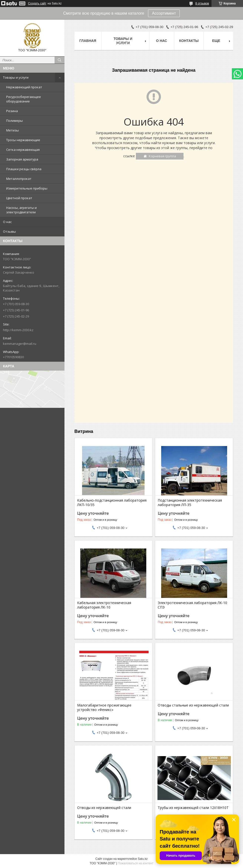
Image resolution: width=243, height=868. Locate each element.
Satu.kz (143, 859)
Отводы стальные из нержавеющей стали (193, 705)
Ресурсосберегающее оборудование (24, 99)
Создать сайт (37, 3)
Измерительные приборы (27, 188)
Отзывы (9, 231)
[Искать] (60, 60)
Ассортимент (164, 13)
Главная (88, 41)
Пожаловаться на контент (136, 863)
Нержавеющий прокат (24, 87)
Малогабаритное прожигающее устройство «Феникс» (104, 707)
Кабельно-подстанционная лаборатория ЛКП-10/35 (112, 503)
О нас (7, 222)
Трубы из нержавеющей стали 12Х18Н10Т (193, 808)
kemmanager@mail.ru (20, 344)
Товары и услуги (16, 77)
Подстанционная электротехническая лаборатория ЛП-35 (190, 503)
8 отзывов (202, 3)
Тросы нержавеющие (23, 140)
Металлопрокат (19, 179)
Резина (12, 111)
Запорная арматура (22, 159)
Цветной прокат (19, 198)
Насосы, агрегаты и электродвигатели (21, 210)
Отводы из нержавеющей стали (104, 808)
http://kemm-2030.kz (18, 330)
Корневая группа (162, 156)
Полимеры (15, 121)
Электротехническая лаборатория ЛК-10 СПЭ (192, 605)
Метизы (13, 130)
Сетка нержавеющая (23, 150)
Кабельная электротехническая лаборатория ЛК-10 (104, 605)
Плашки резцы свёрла (24, 169)
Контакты (189, 41)
